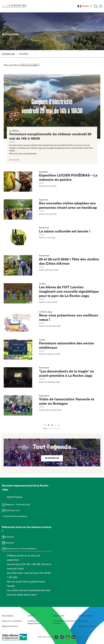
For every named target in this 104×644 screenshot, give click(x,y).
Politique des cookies (87, 626)
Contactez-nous (13, 510)
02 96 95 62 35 (23, 505)
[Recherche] (96, 6)
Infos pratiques (8, 616)
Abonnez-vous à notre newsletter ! (21, 548)
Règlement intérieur (10, 626)
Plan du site (84, 621)
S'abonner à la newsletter (12, 621)
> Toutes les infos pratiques (15, 516)
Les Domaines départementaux (34, 622)
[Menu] (101, 6)
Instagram (10, 543)
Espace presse (59, 616)
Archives (31, 616)
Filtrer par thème (12, 65)
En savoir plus (52, 458)
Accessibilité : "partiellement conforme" (65, 622)
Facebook (10, 537)
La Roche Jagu (8, 54)
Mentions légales (86, 616)
